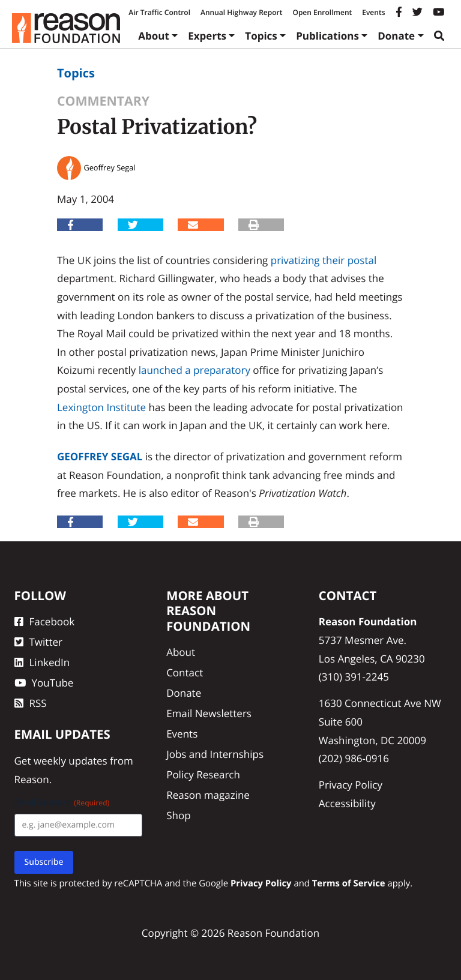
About (154, 36)
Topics (261, 36)
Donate (396, 36)
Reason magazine (208, 795)
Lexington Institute (101, 407)
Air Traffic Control (159, 12)
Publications (327, 36)
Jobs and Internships (215, 754)
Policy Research (203, 774)
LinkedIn (42, 662)
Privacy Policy (351, 785)
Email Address (62, 803)
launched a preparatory (194, 370)
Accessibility (347, 803)
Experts (207, 36)
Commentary (103, 101)
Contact (185, 672)
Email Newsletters (209, 713)
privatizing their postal (324, 260)
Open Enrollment (322, 12)
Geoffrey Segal (100, 456)
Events (373, 12)
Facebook (45, 621)
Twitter (38, 642)
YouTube (44, 683)
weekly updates (71, 761)
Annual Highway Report (241, 12)
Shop (178, 815)
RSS (31, 703)
